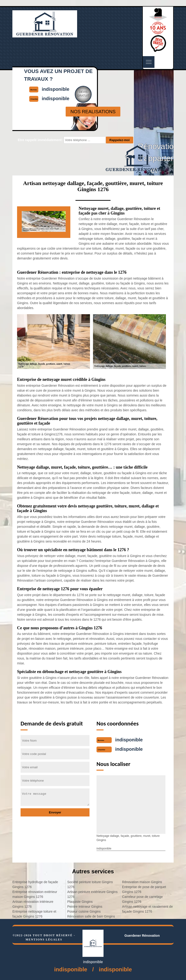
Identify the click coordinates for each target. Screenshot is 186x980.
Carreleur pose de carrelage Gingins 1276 (142, 899)
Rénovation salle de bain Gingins (91, 916)
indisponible (129, 740)
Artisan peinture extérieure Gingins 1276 (93, 894)
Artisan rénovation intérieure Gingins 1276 (33, 904)
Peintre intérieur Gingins (85, 907)
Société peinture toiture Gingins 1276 (90, 884)
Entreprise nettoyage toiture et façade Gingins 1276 (34, 914)
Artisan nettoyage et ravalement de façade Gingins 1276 (147, 909)
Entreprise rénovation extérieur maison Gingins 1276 (35, 894)
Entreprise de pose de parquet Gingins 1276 (144, 889)
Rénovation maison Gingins (142, 882)
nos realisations (93, 112)
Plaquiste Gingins (80, 902)
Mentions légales (44, 940)
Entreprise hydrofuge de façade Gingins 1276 (35, 884)
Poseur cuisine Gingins (84, 911)
